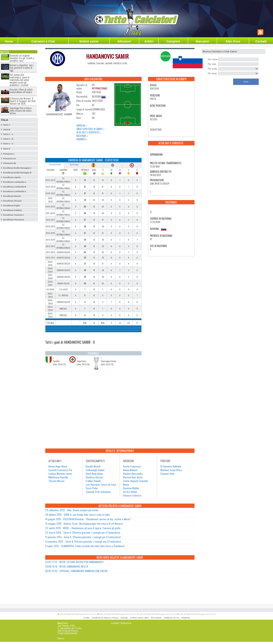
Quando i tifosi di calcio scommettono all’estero (21, 91)
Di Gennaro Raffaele (171, 466)
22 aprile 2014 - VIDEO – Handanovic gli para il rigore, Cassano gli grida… (83, 528)
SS (120, 170)
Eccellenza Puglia (12, 206)
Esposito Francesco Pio (60, 470)
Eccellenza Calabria (12, 210)
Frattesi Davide (93, 481)
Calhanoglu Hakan (95, 470)
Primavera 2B (10, 163)
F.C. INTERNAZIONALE (100, 87)
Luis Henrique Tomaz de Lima (101, 484)
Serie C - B (8, 139)
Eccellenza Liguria (12, 177)
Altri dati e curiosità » (88, 132)
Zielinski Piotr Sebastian (98, 492)
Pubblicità (185, 618)
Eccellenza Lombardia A (15, 182)
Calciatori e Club (43, 41)
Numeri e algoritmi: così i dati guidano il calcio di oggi (22, 68)
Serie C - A (8, 134)
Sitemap (124, 618)
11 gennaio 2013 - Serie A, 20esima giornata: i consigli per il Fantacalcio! (83, 537)
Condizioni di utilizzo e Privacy (105, 618)
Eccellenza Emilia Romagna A (17, 168)
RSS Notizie (156, 618)
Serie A (7, 125)
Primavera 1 (9, 154)
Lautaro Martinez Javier (60, 474)
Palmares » (82, 139)
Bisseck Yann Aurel (133, 477)
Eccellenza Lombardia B (15, 187)
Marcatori (202, 41)
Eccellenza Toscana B (14, 220)
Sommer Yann (167, 474)
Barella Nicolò (93, 466)
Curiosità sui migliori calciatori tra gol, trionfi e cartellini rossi (22, 58)
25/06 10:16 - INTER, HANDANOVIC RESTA (67, 566)
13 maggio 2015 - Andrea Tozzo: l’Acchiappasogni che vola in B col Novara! (84, 524)
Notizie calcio (89, 41)
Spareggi (74, 164)
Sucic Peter (92, 488)
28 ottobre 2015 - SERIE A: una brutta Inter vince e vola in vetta (77, 515)
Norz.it (61, 638)
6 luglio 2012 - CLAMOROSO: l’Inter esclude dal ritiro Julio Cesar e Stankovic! (85, 546)
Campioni (173, 41)
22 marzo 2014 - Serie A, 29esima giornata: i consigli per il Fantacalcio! (83, 532)
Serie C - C (8, 144)
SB (111, 170)
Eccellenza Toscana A (13, 215)
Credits (87, 618)
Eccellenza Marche (12, 196)
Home (9, 41)
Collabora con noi (171, 618)
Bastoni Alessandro (133, 474)
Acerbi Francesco (132, 466)
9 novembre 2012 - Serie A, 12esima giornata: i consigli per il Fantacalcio (83, 541)
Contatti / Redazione (121, 623)
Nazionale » (82, 136)
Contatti (261, 41)
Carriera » (82, 126)
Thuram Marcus (57, 481)
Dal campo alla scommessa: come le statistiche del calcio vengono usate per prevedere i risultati (20, 80)
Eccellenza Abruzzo (12, 201)
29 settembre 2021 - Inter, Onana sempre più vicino (72, 510)
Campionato (55, 164)
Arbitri (149, 41)
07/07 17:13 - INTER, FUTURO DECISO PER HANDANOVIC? (74, 562)
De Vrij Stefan (130, 492)
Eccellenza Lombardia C (15, 191)
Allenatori (124, 41)
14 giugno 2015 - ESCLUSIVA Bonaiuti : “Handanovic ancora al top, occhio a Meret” (88, 519)
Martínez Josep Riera (171, 470)
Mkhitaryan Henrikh (58, 477)
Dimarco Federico (132, 495)
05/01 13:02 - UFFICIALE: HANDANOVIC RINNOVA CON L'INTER (76, 571)
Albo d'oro (233, 41)
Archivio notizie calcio (139, 618)
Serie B (7, 130)
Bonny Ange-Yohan (58, 466)
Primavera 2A (10, 159)
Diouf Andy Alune (94, 474)
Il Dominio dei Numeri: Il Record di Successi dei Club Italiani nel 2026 (23, 101)
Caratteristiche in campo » (90, 129)
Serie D (7, 149)
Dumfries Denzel (94, 477)
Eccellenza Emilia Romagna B (17, 173)
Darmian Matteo (131, 488)
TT (103, 170)
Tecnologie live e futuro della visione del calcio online (20, 111)
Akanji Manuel (130, 470)
